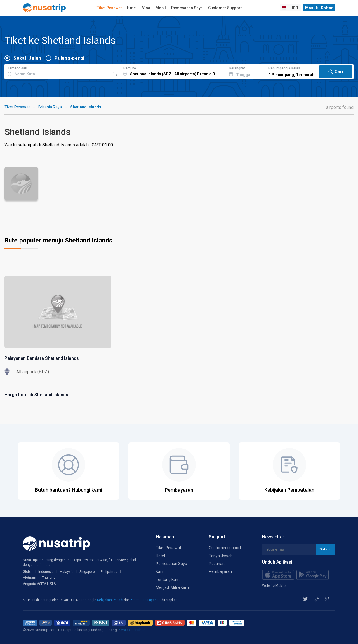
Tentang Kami (168, 580)
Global (28, 572)
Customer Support (225, 8)
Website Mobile (274, 586)
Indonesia (46, 572)
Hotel (132, 8)
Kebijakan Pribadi (110, 600)
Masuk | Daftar (319, 8)
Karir (160, 571)
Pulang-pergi (70, 58)
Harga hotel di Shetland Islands (36, 395)
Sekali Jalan (27, 58)
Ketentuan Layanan (146, 600)
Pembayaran (220, 571)
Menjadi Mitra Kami (173, 587)
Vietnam (30, 578)
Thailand (49, 578)
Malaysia (67, 572)
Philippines (109, 572)
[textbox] (57, 71)
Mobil (161, 8)
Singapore (87, 572)
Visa (146, 8)
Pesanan (217, 564)
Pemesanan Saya (187, 8)
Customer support (225, 548)
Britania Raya (50, 107)
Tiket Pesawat (109, 8)
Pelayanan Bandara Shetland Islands (42, 358)
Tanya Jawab (221, 556)
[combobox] (57, 71)
